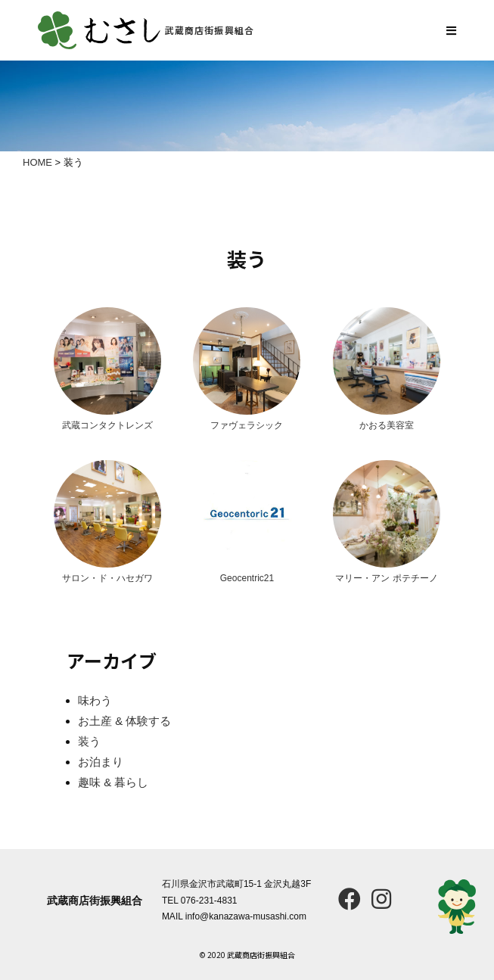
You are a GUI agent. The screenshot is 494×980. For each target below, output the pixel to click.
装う (89, 741)
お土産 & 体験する (124, 721)
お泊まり (101, 762)
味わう (95, 700)
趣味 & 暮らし (113, 782)
